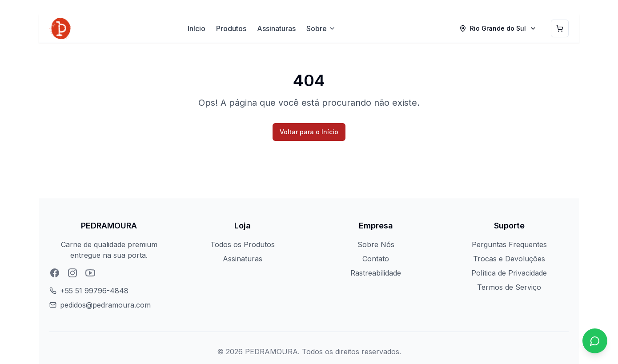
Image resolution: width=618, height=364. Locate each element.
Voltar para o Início (309, 132)
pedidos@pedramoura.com (105, 305)
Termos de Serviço (509, 287)
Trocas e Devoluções (509, 259)
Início (197, 28)
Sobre (321, 28)
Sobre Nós (376, 244)
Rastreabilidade (376, 273)
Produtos (231, 28)
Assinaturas (276, 28)
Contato (376, 259)
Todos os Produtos (243, 244)
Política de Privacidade (509, 273)
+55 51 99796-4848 (94, 291)
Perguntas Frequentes (509, 244)
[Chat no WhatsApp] (595, 341)
